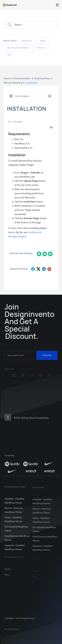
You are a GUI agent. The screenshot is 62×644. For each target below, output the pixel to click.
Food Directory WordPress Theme (17, 540)
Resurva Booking (13, 83)
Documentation (22, 78)
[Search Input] (34, 25)
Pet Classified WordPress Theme (16, 530)
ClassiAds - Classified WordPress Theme (14, 502)
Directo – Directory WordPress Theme (14, 512)
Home (7, 78)
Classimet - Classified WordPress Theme (15, 549)
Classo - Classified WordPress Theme (13, 521)
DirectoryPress (42, 78)
